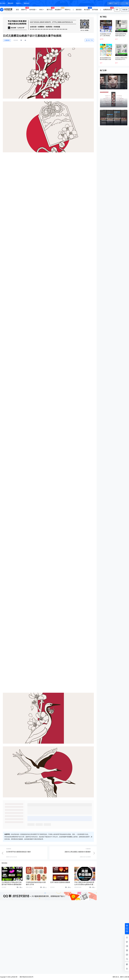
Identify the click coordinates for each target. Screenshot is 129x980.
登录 (117, 10)
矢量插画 (7, 40)
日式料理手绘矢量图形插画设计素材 (18, 905)
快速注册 (125, 10)
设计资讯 (3, 3)
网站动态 (27, 3)
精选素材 (59, 10)
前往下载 (89, 40)
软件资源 (33, 10)
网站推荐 (11, 3)
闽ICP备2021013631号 (27, 977)
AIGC (42, 10)
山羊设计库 (14, 977)
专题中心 (19, 3)
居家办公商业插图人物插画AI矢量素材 (78, 905)
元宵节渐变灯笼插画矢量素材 (60, 935)
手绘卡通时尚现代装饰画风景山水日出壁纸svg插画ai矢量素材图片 (85, 938)
